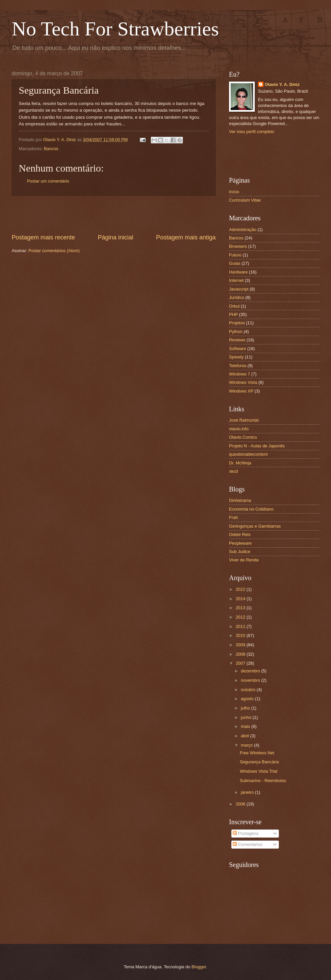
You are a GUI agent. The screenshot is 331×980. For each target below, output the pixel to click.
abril (245, 736)
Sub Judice (240, 552)
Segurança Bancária (259, 762)
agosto (248, 699)
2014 (241, 599)
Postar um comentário (48, 181)
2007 (241, 663)
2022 (241, 589)
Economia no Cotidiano (251, 509)
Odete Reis (240, 534)
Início (234, 192)
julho (246, 708)
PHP (233, 314)
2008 (241, 654)
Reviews (237, 340)
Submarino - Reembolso (263, 781)
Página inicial (115, 237)
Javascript (239, 289)
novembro (251, 680)
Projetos (237, 323)
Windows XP (241, 391)
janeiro (248, 792)
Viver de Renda (244, 560)
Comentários (248, 844)
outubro (249, 690)
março (247, 745)
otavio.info (239, 429)
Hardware (238, 272)
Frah (233, 517)
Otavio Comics (243, 437)
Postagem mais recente (43, 237)
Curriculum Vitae (245, 200)
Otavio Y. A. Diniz (282, 84)
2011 (241, 626)
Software (238, 349)
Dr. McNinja (240, 463)
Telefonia (238, 366)
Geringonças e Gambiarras (255, 526)
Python (236, 332)
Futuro (235, 255)
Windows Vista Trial (258, 771)
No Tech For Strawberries (115, 29)
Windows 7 (240, 374)
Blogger (199, 967)
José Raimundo (244, 420)
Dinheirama (240, 500)
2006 (241, 804)
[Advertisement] (114, 215)
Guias (235, 263)
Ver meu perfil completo (252, 132)
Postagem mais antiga (186, 237)
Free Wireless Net (257, 753)
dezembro (251, 671)
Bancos (51, 149)
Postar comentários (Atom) (54, 251)
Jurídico (237, 297)
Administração (243, 230)
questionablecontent (248, 454)
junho (247, 717)
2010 (241, 635)
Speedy (236, 357)
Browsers (238, 246)
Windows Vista (243, 382)
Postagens (245, 833)
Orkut (234, 306)
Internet (236, 280)
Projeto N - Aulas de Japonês (257, 446)
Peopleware (240, 543)
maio (246, 726)
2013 (241, 608)
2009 (241, 645)
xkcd (233, 471)
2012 (241, 617)
